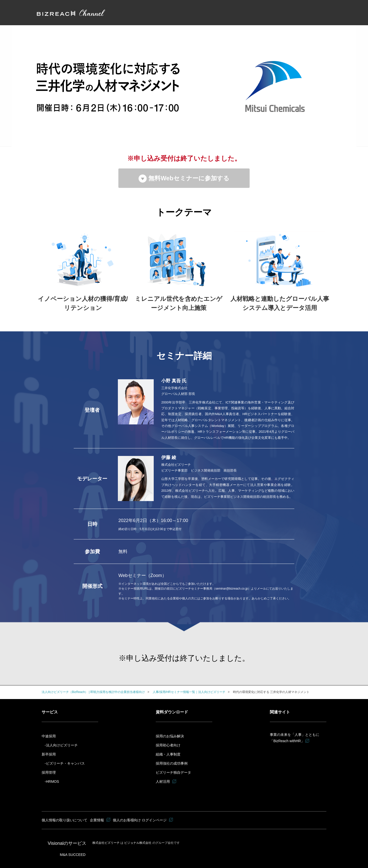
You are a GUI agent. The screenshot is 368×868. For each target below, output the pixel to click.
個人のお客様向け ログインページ (140, 820)
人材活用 (163, 782)
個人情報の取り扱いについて (65, 820)
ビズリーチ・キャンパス (65, 763)
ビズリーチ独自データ (173, 772)
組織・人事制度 (168, 754)
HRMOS (52, 782)
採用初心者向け (168, 745)
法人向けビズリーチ (62, 745)
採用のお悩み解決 (170, 736)
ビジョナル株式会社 (138, 843)
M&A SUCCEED (73, 854)
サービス (50, 712)
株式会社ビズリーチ (106, 843)
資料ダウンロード (172, 712)
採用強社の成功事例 (172, 763)
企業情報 (97, 820)
